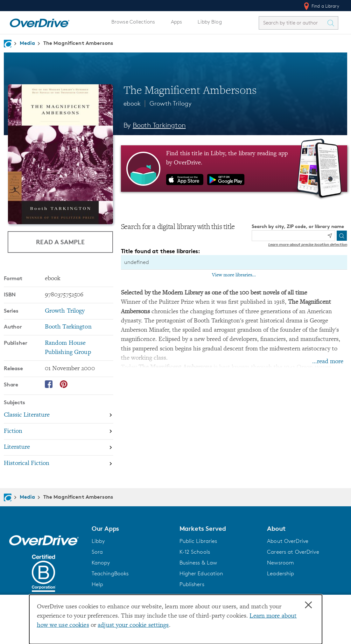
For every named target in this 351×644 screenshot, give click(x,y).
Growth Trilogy (171, 103)
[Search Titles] (332, 23)
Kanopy (101, 563)
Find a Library (321, 6)
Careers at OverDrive (293, 552)
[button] (132, 529)
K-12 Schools (195, 552)
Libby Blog (210, 22)
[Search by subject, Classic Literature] (59, 415)
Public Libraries (198, 541)
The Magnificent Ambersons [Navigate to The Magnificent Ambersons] (78, 43)
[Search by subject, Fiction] (59, 432)
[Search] (342, 236)
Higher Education (201, 573)
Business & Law (198, 563)
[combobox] (293, 23)
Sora (97, 552)
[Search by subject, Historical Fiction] (59, 464)
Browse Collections (133, 22)
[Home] (39, 22)
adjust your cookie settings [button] (133, 625)
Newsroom (281, 563)
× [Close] (308, 605)
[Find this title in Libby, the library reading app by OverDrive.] (234, 169)
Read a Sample (60, 242)
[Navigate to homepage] (8, 44)
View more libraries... (234, 275)
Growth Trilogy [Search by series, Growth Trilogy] (65, 311)
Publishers (192, 584)
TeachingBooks (110, 573)
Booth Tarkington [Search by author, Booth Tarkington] (159, 125)
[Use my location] (330, 236)
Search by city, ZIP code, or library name (298, 226)
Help (98, 584)
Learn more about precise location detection (308, 244)
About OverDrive (288, 541)
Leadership (281, 573)
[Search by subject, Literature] (59, 448)
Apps (177, 22)
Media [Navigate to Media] (27, 43)
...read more (328, 362)
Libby (98, 541)
